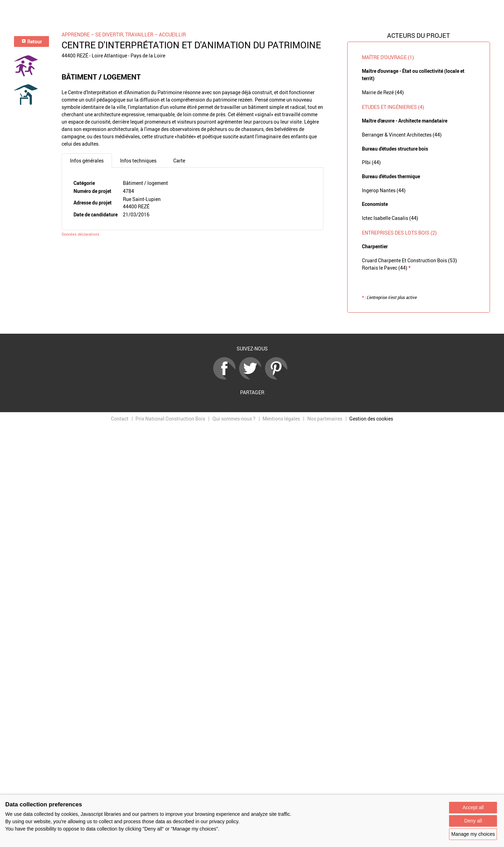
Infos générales (87, 161)
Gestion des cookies (371, 419)
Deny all (473, 821)
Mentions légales (281, 419)
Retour (32, 41)
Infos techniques (138, 161)
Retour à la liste (252, 323)
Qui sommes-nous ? (234, 419)
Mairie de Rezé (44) (383, 92)
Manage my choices (473, 834)
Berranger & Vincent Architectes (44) (402, 135)
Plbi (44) (371, 162)
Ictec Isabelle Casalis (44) (390, 218)
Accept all (473, 807)
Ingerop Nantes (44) (384, 190)
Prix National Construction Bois (170, 419)
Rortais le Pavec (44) (386, 268)
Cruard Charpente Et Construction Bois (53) (409, 260)
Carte (179, 161)
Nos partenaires (325, 419)
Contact (120, 419)
